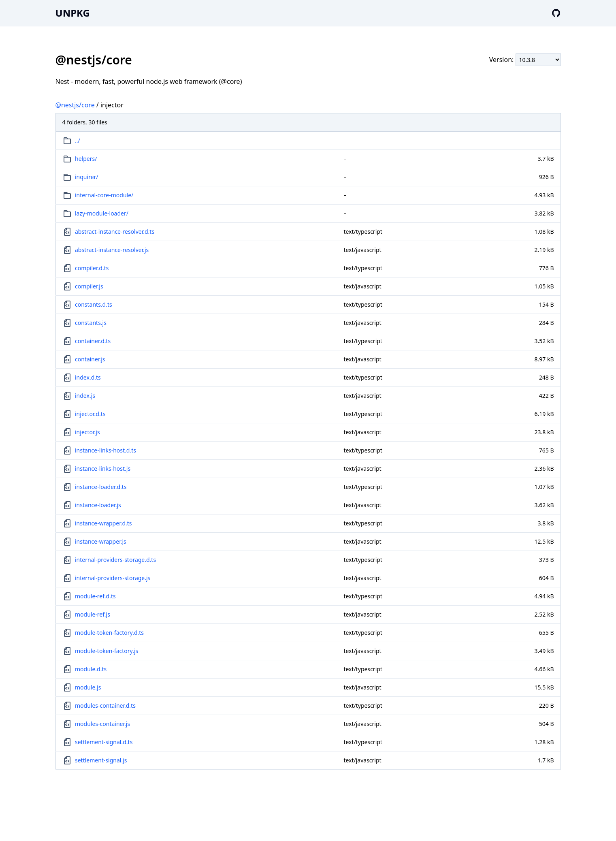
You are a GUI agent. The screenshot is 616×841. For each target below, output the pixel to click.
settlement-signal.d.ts (104, 742)
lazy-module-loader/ (102, 213)
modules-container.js (102, 724)
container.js (90, 359)
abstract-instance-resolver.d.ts (115, 232)
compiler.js (89, 286)
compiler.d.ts (92, 268)
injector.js (87, 432)
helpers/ (86, 159)
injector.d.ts (90, 414)
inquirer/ (87, 177)
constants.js (91, 323)
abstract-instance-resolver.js (112, 250)
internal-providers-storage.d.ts (115, 560)
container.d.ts (93, 341)
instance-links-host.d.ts (106, 450)
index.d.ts (88, 377)
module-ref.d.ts (95, 596)
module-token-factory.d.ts (109, 633)
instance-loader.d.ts (101, 487)
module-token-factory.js (107, 651)
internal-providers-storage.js (113, 578)
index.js (85, 396)
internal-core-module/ (104, 195)
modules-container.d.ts (105, 705)
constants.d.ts (94, 304)
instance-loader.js (98, 505)
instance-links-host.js (103, 469)
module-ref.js (93, 614)
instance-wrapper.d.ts (103, 523)
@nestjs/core (75, 105)
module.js (88, 687)
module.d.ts (91, 669)
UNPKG (73, 13)
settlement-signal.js (101, 760)
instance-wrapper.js (101, 541)
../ (78, 140)
